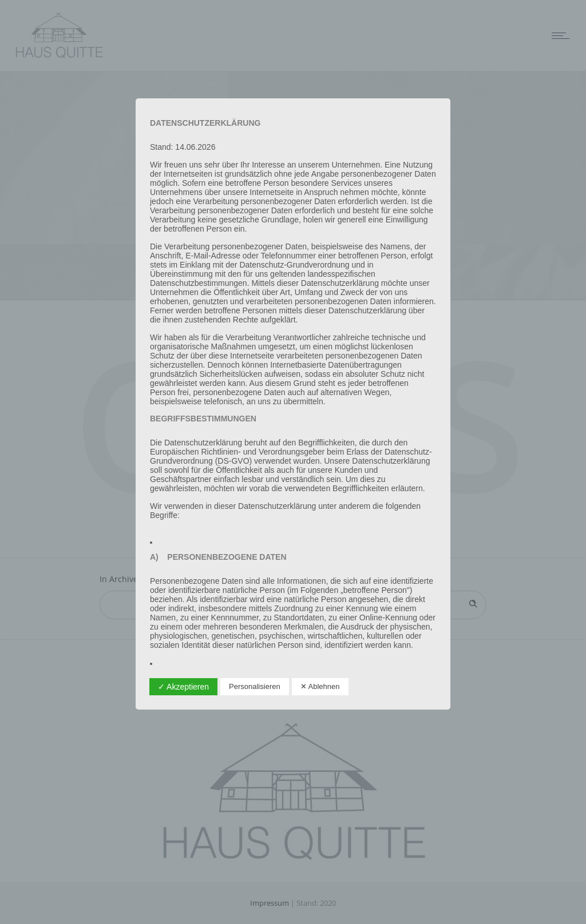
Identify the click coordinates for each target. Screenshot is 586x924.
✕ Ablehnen (320, 686)
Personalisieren (255, 686)
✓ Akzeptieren (183, 687)
